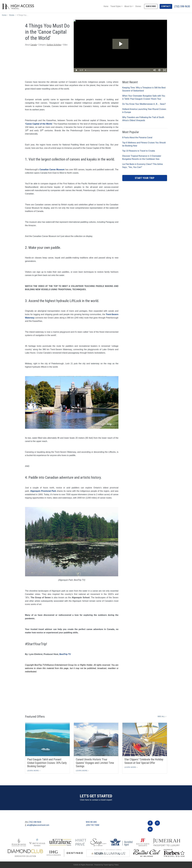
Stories (138, 6)
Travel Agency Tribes (111, 865)
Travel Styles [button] (116, 6)
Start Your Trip (145, 178)
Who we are (91, 822)
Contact (166, 6)
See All (161, 716)
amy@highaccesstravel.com (38, 825)
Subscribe (151, 6)
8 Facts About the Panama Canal (137, 138)
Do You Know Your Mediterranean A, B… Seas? (144, 104)
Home (106, 6)
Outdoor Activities (54, 45)
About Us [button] (128, 6)
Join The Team (92, 825)
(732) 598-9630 (182, 6)
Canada (34, 45)
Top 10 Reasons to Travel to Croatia (139, 151)
